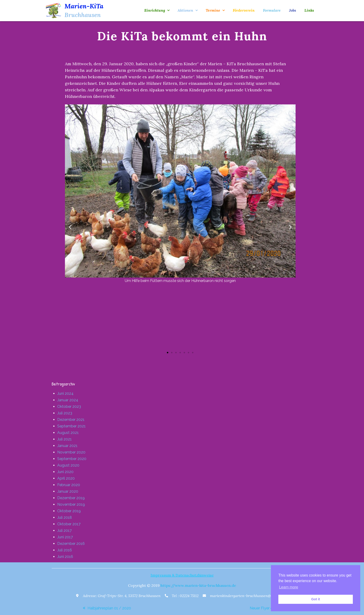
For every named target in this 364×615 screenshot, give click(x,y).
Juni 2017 (65, 537)
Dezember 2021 (71, 420)
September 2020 (72, 459)
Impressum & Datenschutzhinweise (182, 575)
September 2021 (71, 426)
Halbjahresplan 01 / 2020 (109, 608)
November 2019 (71, 504)
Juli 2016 (65, 550)
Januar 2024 (68, 400)
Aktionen (185, 10)
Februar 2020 (69, 485)
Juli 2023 (65, 413)
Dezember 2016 (71, 544)
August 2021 (68, 433)
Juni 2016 (65, 557)
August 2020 (68, 465)
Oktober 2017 (69, 524)
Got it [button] (316, 599)
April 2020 (66, 478)
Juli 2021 (64, 439)
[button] (70, 227)
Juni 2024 (65, 393)
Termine (213, 10)
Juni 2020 (65, 472)
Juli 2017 (64, 531)
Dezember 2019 (71, 498)
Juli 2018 (65, 517)
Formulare (272, 10)
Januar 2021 (67, 446)
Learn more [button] (289, 587)
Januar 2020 (68, 491)
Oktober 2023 (69, 407)
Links (309, 10)
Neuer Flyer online (265, 608)
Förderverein (244, 10)
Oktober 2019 (69, 511)
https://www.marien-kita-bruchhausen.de (198, 585)
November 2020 (71, 452)
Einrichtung (155, 10)
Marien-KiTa (84, 6)
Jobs (293, 10)
